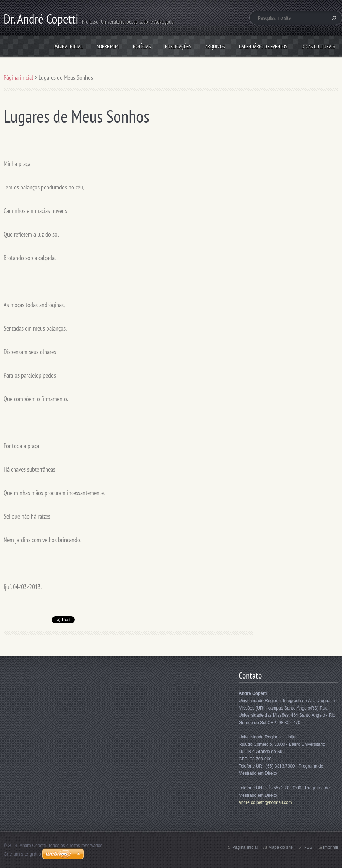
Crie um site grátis (22, 854)
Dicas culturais (318, 46)
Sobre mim (108, 46)
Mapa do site (281, 847)
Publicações (178, 46)
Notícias (142, 46)
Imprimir (331, 847)
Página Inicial (245, 847)
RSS (308, 847)
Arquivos (215, 46)
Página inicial (68, 46)
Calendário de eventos (263, 46)
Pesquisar (333, 18)
